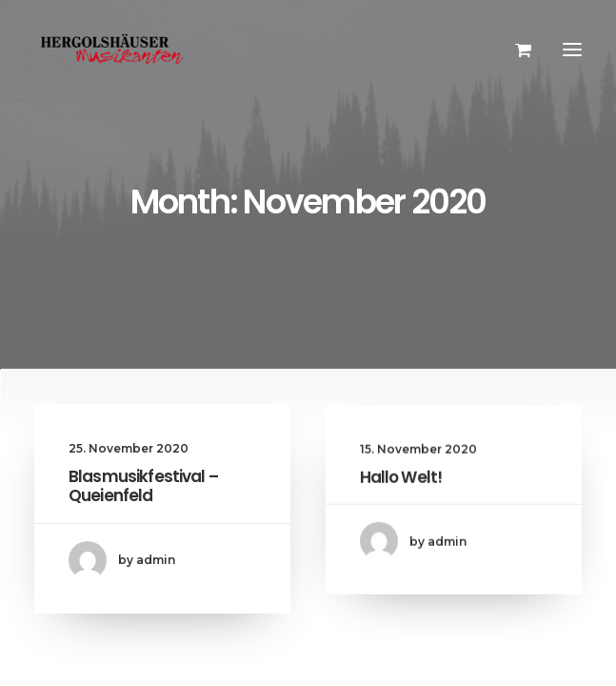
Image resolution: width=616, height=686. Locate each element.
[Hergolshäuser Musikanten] (115, 50)
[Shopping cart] (515, 50)
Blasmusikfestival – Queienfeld (143, 489)
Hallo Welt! (401, 495)
